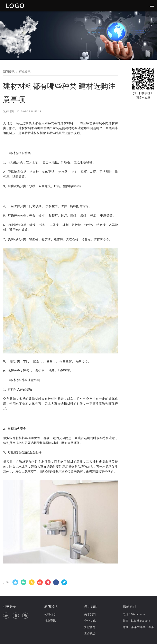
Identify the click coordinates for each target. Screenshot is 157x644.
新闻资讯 (9, 72)
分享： (7, 582)
